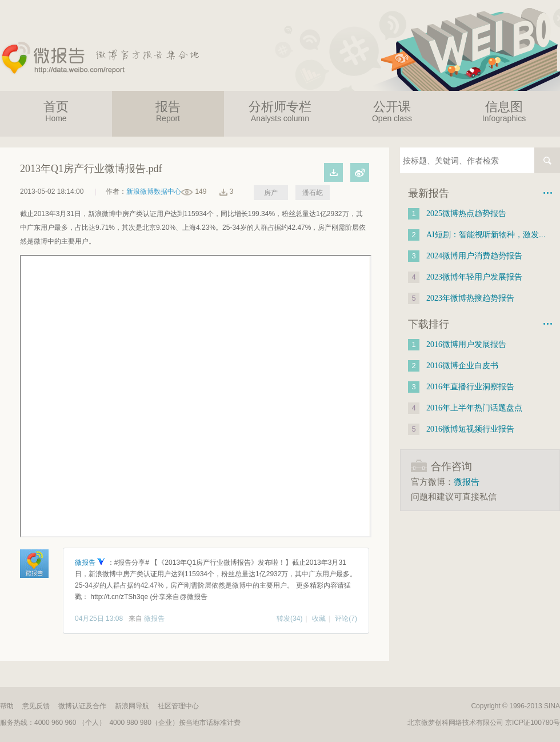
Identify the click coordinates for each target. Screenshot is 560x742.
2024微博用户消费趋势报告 (474, 256)
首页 (56, 111)
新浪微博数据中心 (154, 192)
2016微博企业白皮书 (462, 366)
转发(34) (289, 619)
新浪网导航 (132, 706)
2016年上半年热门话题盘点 (474, 408)
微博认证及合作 (82, 706)
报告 (168, 111)
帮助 (7, 706)
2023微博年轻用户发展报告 (474, 277)
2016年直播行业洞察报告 (470, 387)
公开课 (392, 111)
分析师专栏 (280, 111)
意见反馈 (36, 706)
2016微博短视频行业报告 (470, 429)
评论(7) (346, 619)
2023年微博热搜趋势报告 (470, 298)
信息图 (504, 111)
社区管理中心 (178, 706)
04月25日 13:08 (99, 619)
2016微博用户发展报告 (466, 344)
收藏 (319, 619)
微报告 (86, 563)
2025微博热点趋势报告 (466, 214)
